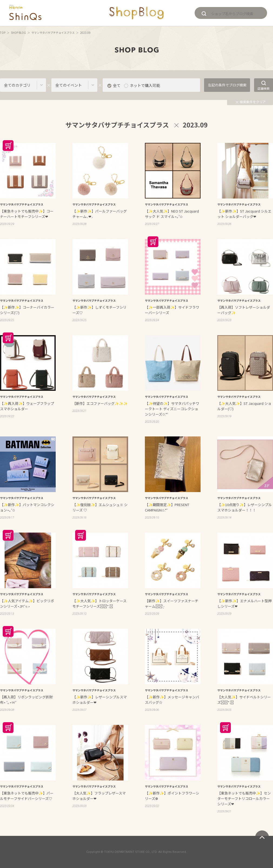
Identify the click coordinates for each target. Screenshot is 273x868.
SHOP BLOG (18, 33)
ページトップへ (262, 837)
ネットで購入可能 (145, 85)
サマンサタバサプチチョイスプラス (53, 33)
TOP (3, 33)
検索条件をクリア (251, 102)
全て (117, 85)
